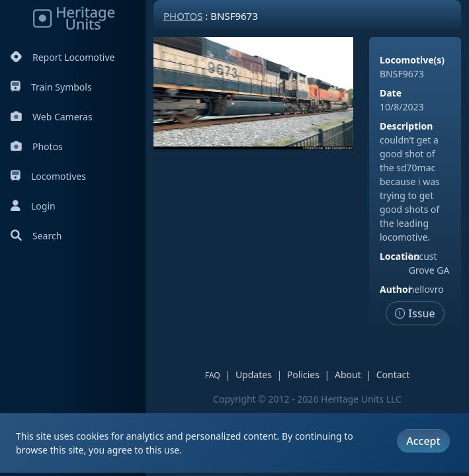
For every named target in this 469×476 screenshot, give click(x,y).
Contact (393, 375)
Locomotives (48, 176)
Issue (415, 313)
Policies (303, 375)
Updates (254, 375)
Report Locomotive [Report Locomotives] (63, 57)
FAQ (213, 375)
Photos (37, 146)
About (348, 375)
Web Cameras (52, 117)
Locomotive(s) (412, 60)
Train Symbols (51, 87)
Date (391, 93)
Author (396, 289)
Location (400, 256)
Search (36, 236)
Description (406, 126)
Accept (423, 441)
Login (33, 206)
